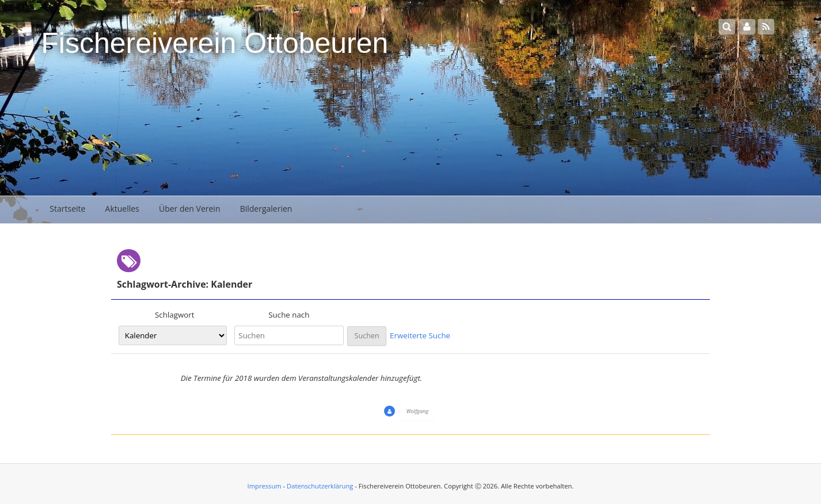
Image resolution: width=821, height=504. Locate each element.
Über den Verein (190, 209)
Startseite (67, 209)
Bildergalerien (266, 209)
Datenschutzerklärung (320, 486)
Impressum (265, 486)
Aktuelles (122, 209)
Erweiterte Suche (420, 335)
